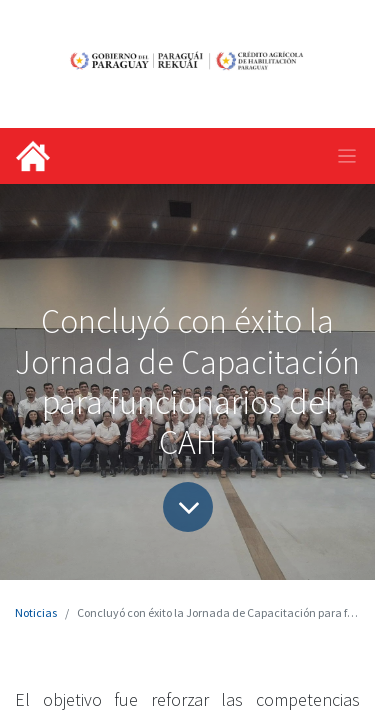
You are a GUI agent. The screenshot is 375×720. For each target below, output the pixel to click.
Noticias (36, 612)
